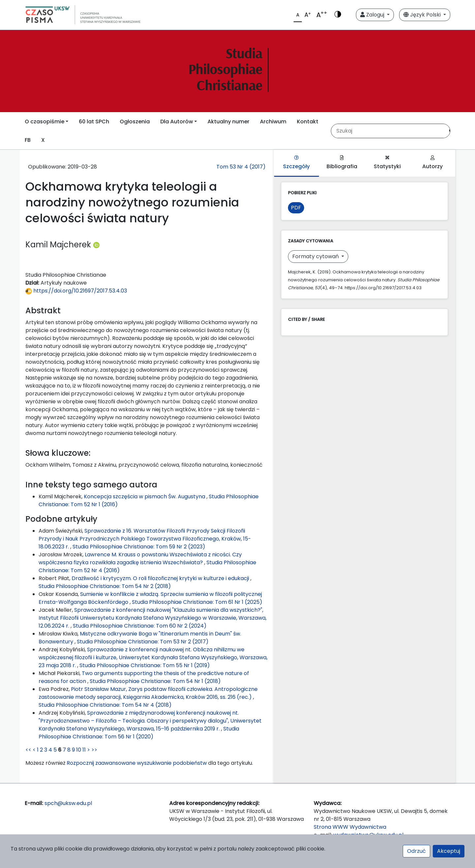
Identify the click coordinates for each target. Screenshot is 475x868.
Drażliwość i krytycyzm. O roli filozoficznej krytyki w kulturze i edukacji (161, 578)
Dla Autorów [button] (177, 122)
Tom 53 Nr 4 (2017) (241, 167)
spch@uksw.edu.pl (68, 803)
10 (79, 750)
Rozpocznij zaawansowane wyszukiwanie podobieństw (137, 763)
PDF (296, 208)
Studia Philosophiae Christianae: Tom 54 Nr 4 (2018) (105, 705)
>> (94, 750)
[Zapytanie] (388, 131)
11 (84, 750)
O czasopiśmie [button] (45, 122)
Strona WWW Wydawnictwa (350, 827)
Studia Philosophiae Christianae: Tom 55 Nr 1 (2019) (145, 665)
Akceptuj (449, 851)
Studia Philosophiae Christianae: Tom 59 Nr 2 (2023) (139, 547)
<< (28, 750)
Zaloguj (373, 15)
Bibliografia (342, 163)
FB (28, 140)
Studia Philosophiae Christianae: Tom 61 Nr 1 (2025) (197, 602)
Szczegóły (296, 163)
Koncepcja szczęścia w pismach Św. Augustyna (145, 496)
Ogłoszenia (135, 122)
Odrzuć (416, 851)
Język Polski (423, 15)
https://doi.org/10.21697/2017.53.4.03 (76, 291)
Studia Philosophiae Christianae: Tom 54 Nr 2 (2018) (105, 586)
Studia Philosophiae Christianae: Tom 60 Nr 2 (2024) (140, 626)
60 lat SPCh (94, 122)
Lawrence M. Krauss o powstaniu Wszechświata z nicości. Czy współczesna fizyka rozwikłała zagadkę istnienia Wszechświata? (140, 558)
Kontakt (308, 122)
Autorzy (432, 163)
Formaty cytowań (316, 256)
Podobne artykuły (61, 519)
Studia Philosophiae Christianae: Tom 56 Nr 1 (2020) (139, 733)
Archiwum (273, 122)
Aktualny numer (228, 122)
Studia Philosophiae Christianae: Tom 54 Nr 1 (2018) (155, 681)
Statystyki (387, 163)
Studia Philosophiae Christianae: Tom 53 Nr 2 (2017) (143, 642)
